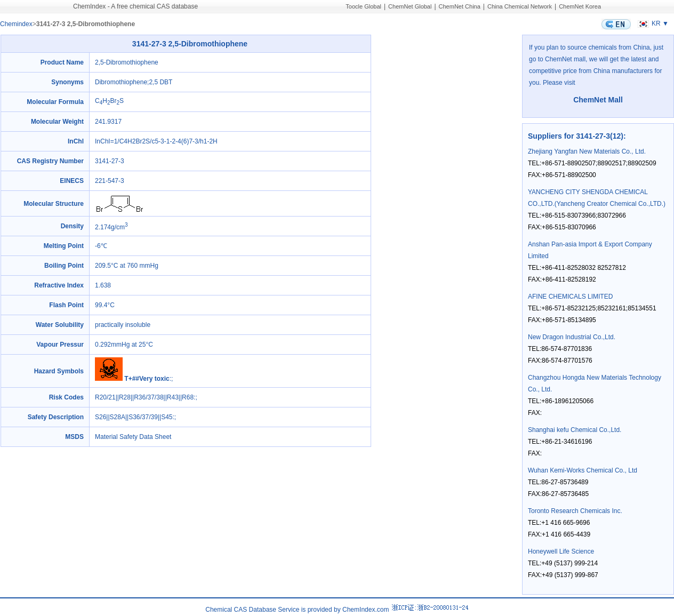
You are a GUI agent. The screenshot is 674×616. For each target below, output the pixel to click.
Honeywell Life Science (561, 551)
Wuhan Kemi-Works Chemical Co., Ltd (583, 470)
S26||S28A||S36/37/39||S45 (134, 417)
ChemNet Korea (580, 6)
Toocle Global (363, 6)
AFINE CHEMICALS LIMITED (570, 297)
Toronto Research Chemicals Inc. (575, 511)
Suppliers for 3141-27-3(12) (576, 136)
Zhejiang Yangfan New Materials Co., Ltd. (587, 151)
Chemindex (16, 24)
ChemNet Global (410, 6)
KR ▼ (652, 23)
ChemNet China (460, 6)
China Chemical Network (520, 6)
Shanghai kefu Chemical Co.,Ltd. (575, 430)
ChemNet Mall (598, 100)
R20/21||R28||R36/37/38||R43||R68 (144, 397)
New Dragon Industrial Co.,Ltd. (572, 337)
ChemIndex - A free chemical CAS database (135, 6)
